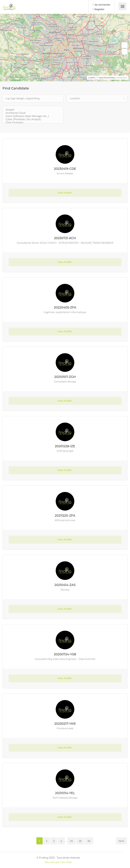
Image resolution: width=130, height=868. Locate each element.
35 (80, 841)
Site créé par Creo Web (58, 862)
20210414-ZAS (65, 585)
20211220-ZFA (65, 516)
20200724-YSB (65, 654)
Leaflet (92, 78)
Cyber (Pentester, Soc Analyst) (33, 119)
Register (99, 9)
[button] (125, 45)
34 (72, 841)
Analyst (33, 110)
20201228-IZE (65, 446)
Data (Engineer (33, 123)
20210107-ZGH (65, 377)
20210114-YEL (65, 793)
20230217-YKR (65, 724)
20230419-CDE (65, 169)
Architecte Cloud (33, 113)
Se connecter (102, 5)
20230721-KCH (65, 238)
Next (121, 841)
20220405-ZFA (65, 308)
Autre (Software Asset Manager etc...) (33, 116)
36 (89, 841)
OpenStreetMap (107, 78)
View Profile (65, 193)
